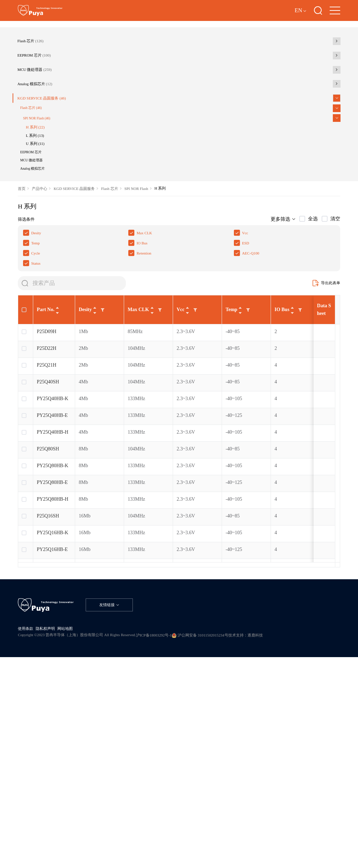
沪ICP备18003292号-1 (219, 828)
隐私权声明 (58, 818)
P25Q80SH (48, 608)
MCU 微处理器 (50, 139)
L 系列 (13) (51, 237)
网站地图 (86, 818)
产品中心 (48, 315)
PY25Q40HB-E (52, 574)
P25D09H (46, 490)
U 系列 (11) (51, 249)
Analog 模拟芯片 (51, 160)
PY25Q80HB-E (52, 641)
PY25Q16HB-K (52, 692)
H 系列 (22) (52, 225)
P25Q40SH (48, 541)
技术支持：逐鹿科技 (43, 836)
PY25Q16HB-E (52, 708)
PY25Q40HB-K (52, 557)
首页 (23, 315)
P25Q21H (46, 524)
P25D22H (46, 507)
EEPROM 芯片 (49, 118)
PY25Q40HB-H (52, 591)
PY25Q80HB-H (52, 658)
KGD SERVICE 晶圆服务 (60, 182)
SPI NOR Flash (54, 211)
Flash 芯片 (44, 97)
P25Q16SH (48, 675)
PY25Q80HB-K (52, 624)
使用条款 (29, 818)
